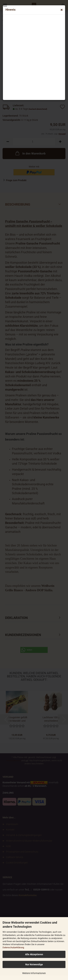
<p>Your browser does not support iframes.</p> (34, 56)
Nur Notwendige (34, 964)
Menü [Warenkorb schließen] (5, 5)
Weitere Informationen (34, 973)
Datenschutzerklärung (13, 947)
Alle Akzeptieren (34, 954)
